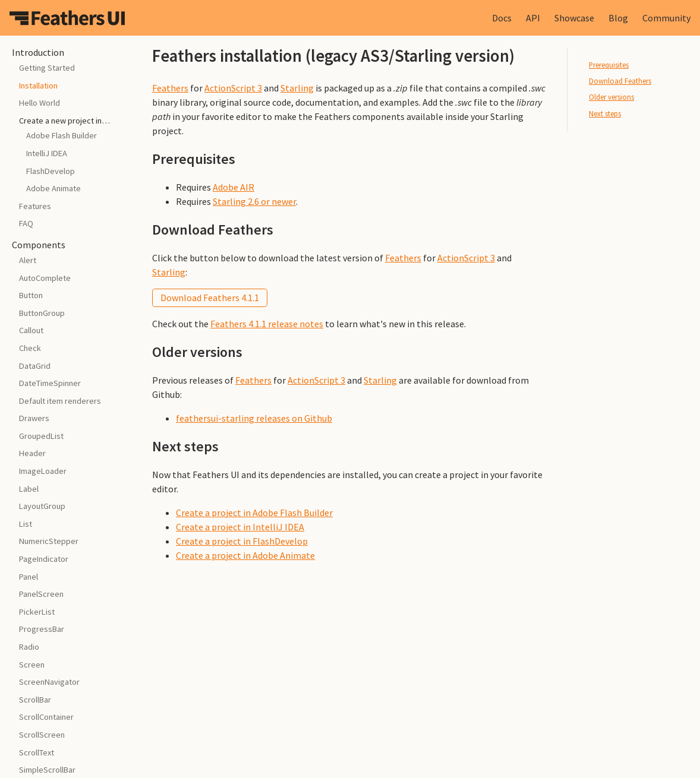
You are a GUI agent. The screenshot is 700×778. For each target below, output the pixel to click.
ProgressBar (42, 629)
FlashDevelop (51, 171)
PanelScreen (41, 594)
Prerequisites (609, 65)
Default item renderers (60, 401)
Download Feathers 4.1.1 (210, 298)
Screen (32, 665)
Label (29, 489)
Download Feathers (620, 81)
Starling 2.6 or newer (254, 201)
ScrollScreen (42, 735)
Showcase (574, 18)
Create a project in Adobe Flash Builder (254, 513)
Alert (28, 260)
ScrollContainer (46, 717)
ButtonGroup (42, 313)
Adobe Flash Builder (62, 135)
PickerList (37, 612)
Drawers (34, 418)
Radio (29, 647)
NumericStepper (49, 541)
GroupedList (41, 436)
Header (32, 453)
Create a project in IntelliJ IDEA (240, 527)
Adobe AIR (234, 187)
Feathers (170, 88)
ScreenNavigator (49, 682)
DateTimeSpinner (50, 383)
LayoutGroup (42, 506)
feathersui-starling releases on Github (254, 418)
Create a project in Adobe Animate (245, 555)
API (533, 18)
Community (666, 18)
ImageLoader (43, 471)
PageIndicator (44, 559)
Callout (31, 330)
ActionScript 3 (233, 88)
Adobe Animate (53, 188)
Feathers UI (67, 18)
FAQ (26, 223)
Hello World (40, 103)
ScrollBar (35, 700)
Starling (297, 88)
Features (35, 206)
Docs (502, 18)
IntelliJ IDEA (47, 153)
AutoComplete (45, 278)
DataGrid (35, 366)
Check (30, 348)
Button (31, 295)
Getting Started (47, 68)
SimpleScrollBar (47, 770)
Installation (38, 86)
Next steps (605, 113)
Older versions (611, 97)
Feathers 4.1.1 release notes (267, 324)
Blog (618, 18)
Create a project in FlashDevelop (242, 541)
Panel (29, 577)
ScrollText (37, 752)
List (26, 524)
